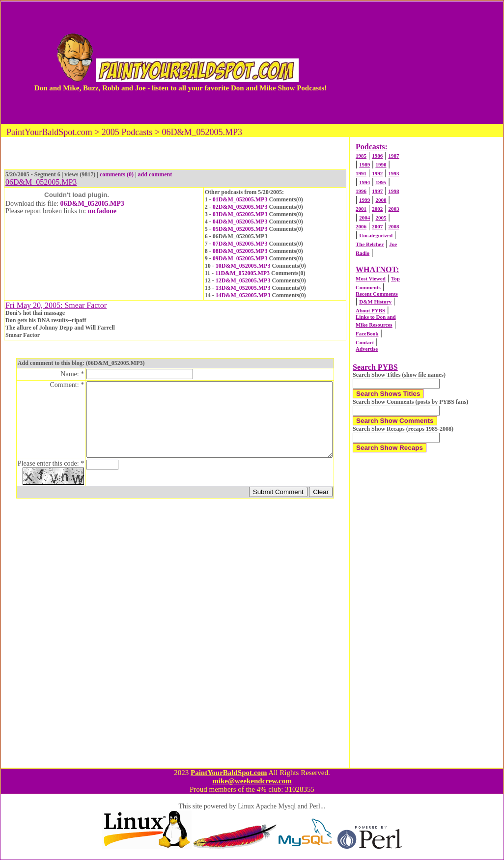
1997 (377, 191)
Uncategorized (376, 235)
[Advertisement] (417, 62)
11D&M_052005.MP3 (242, 273)
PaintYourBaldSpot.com (229, 773)
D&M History (375, 302)
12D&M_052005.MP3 (243, 280)
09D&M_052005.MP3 (240, 258)
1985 (361, 156)
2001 (361, 209)
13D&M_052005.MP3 (243, 288)
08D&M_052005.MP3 (240, 251)
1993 (393, 173)
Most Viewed (371, 278)
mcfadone (102, 211)
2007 (377, 226)
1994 (364, 182)
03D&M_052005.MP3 (240, 214)
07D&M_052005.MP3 (240, 244)
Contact (365, 342)
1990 (381, 165)
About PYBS (370, 310)
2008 (393, 226)
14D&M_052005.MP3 (243, 295)
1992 (377, 173)
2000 (381, 200)
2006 (361, 226)
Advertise (367, 349)
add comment (155, 174)
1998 (393, 191)
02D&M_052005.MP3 (240, 207)
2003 (393, 209)
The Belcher (370, 244)
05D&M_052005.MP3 (240, 229)
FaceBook (367, 333)
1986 (377, 156)
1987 (393, 156)
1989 (364, 165)
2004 (364, 218)
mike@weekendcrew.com (252, 781)
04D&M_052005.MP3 (240, 222)
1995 (381, 182)
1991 (361, 173)
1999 (364, 200)
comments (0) (117, 174)
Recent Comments (377, 294)
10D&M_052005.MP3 (243, 266)
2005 (381, 218)
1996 (361, 191)
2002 (377, 209)
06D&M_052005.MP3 (92, 204)
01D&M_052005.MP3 (240, 199)
